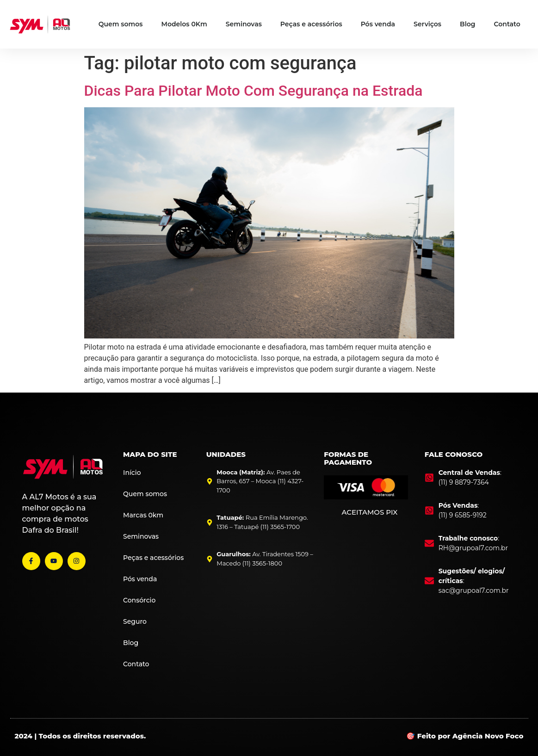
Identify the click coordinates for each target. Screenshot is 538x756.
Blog (467, 24)
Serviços (427, 24)
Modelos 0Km (184, 24)
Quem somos (121, 24)
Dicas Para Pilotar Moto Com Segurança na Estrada (254, 91)
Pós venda (378, 24)
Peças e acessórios (311, 24)
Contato (507, 24)
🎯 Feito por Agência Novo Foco (465, 736)
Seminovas (244, 24)
